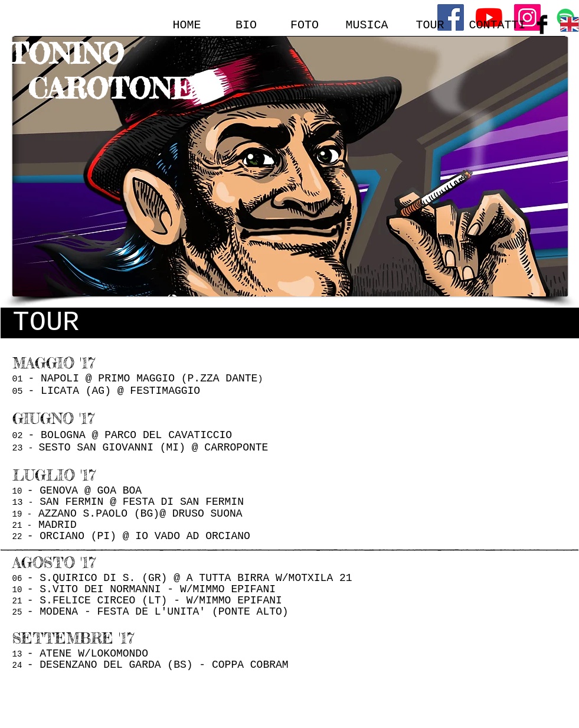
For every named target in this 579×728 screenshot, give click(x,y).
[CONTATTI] (498, 25)
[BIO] (246, 25)
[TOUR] (430, 25)
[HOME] (187, 25)
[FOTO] (305, 25)
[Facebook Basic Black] (542, 25)
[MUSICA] (367, 25)
